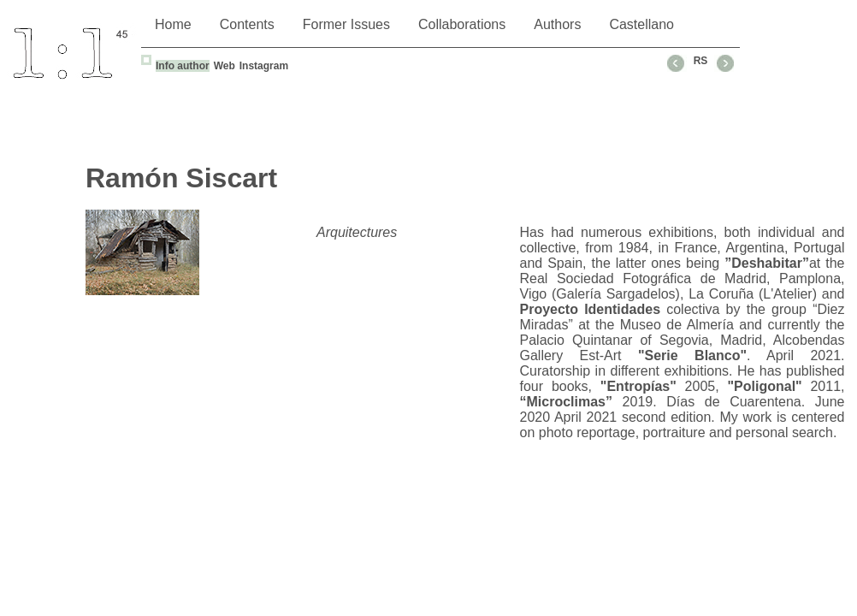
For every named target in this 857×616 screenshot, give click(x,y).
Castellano (641, 24)
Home (173, 24)
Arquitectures (357, 232)
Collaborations (462, 24)
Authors (557, 24)
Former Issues (346, 24)
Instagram (264, 66)
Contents (247, 24)
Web (225, 66)
